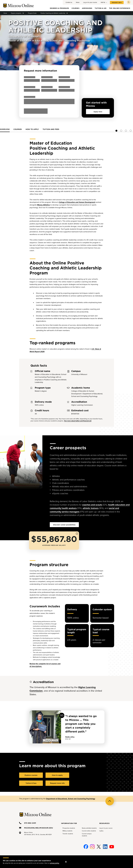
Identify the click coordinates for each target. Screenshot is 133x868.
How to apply (69, 129)
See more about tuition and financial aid (78, 421)
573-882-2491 (30, 823)
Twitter (99, 845)
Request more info (57, 783)
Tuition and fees (88, 129)
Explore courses (31, 775)
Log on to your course (90, 2)
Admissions (87, 8)
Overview (42, 129)
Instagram (92, 845)
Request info (117, 3)
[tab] (42, 130)
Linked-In (105, 846)
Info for (103, 2)
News (78, 2)
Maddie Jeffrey (70, 737)
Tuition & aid (101, 8)
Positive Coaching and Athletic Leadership (53, 13)
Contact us (69, 2)
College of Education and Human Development (77, 202)
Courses (76, 8)
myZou (101, 831)
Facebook (86, 845)
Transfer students (68, 833)
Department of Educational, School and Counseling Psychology (71, 798)
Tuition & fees (31, 783)
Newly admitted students (89, 828)
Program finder (32, 13)
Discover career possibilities (64, 524)
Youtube (112, 845)
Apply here (98, 112)
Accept (68, 860)
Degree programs (16, 13)
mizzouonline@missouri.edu (39, 827)
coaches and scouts (92, 505)
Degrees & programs (59, 8)
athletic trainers (91, 508)
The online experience (120, 8)
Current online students (89, 831)
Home (5, 13)
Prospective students (69, 828)
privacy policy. (55, 863)
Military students (67, 831)
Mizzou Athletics (44, 205)
